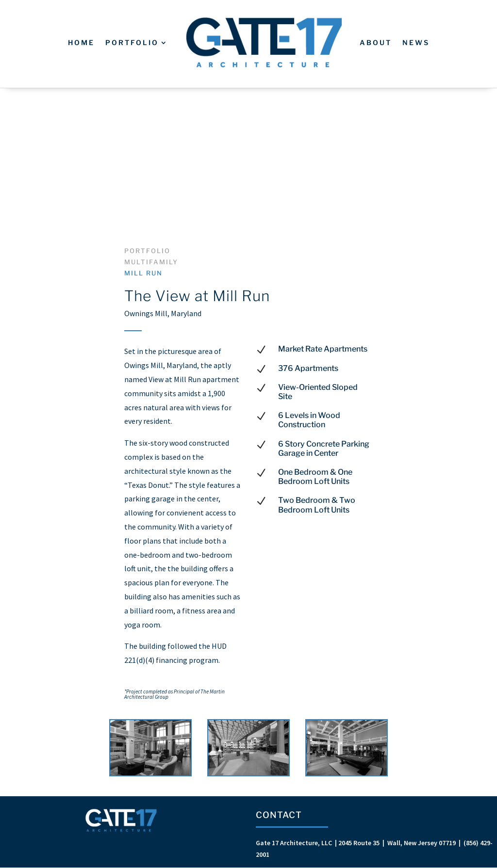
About (376, 42)
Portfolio (132, 42)
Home (81, 42)
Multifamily (151, 262)
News (416, 42)
